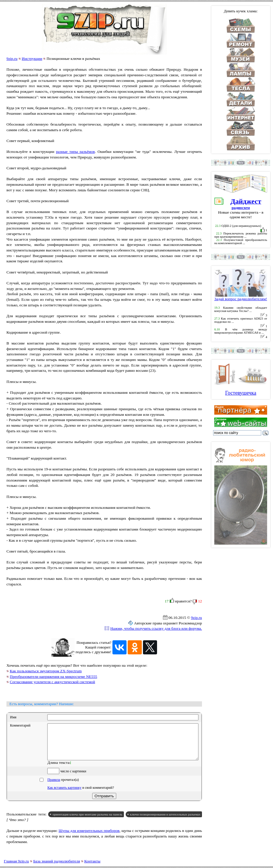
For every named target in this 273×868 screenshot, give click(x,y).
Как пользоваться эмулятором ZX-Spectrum (46, 671)
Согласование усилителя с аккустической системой (52, 682)
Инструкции (32, 59)
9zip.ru (12, 59)
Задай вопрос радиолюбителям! (241, 297)
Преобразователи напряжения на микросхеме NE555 (53, 677)
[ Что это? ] (17, 827)
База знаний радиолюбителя (57, 861)
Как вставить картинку (64, 795)
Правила (54, 787)
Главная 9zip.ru (16, 861)
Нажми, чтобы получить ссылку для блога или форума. (156, 628)
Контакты (92, 861)
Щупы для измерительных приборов (89, 838)
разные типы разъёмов (75, 152)
